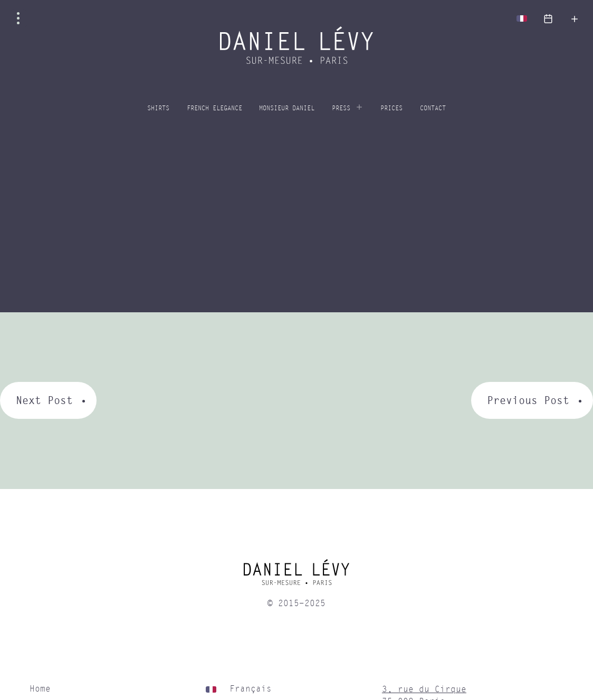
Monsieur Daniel (287, 108)
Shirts (158, 108)
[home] (296, 576)
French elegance (214, 108)
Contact (433, 108)
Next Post (44, 400)
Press (341, 108)
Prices (391, 108)
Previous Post (528, 400)
